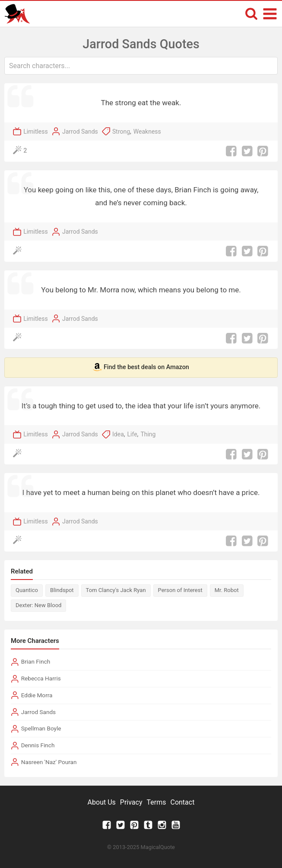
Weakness (147, 132)
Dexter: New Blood (38, 605)
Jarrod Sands (80, 132)
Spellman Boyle (41, 728)
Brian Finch (36, 661)
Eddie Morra (37, 695)
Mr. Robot (227, 590)
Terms (157, 802)
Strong (121, 132)
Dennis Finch (38, 745)
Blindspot (62, 590)
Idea (118, 434)
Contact (182, 802)
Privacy (131, 802)
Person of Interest (180, 590)
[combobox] (141, 66)
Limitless (36, 132)
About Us (102, 802)
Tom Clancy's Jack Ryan (116, 590)
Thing (148, 434)
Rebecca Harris (41, 678)
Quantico (27, 590)
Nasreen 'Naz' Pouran (49, 762)
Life (132, 434)
